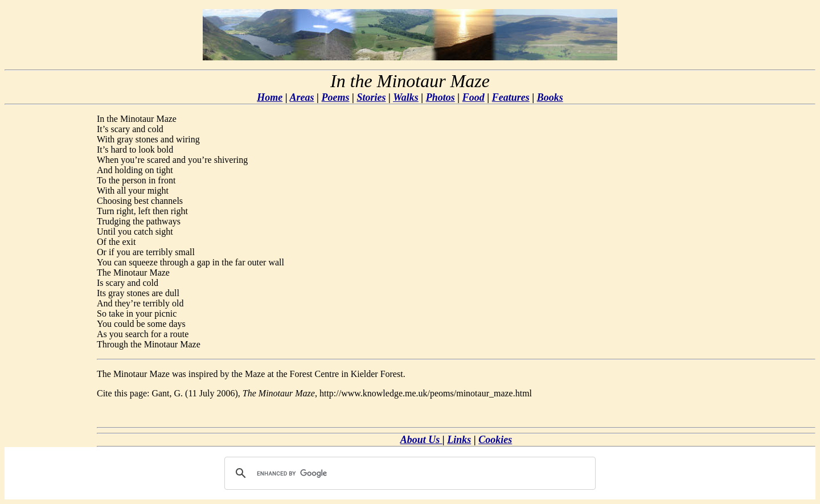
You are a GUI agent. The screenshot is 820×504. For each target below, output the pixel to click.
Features (511, 97)
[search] (408, 473)
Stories (371, 97)
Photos (440, 97)
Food (473, 97)
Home (270, 97)
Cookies (495, 440)
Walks (406, 97)
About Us (421, 440)
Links (459, 440)
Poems (336, 97)
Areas (302, 97)
